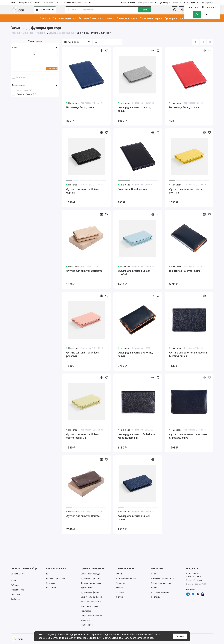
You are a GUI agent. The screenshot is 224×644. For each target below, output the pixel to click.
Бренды (155, 588)
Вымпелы (50, 583)
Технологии (48, 3)
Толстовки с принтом (91, 583)
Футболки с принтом (90, 578)
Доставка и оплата (160, 592)
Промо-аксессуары (151, 18)
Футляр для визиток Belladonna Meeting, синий (188, 354)
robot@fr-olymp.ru (154, 3)
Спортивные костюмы (91, 616)
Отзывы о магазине (73, 3)
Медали (120, 588)
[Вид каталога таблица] (210, 42)
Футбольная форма (90, 592)
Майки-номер (87, 625)
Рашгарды (86, 611)
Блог (59, 3)
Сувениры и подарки (176, 18)
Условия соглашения (161, 583)
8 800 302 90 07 (194, 577)
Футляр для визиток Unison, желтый (186, 191)
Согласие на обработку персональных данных (76, 638)
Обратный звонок (194, 580)
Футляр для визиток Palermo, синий (135, 354)
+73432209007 (186, 3)
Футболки (15, 599)
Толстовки (15, 594)
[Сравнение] (183, 10)
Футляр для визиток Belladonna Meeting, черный (137, 436)
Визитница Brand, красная (185, 107)
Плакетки (121, 583)
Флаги (110, 18)
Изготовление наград (126, 578)
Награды (120, 592)
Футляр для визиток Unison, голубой (134, 273)
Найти (144, 10)
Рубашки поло (17, 590)
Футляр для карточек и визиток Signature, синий (188, 436)
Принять (180, 636)
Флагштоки (51, 588)
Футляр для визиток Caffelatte (84, 271)
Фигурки (120, 597)
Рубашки (15, 585)
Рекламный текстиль (91, 18)
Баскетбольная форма (91, 597)
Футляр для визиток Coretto (83, 516)
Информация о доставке (29, 3)
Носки (13, 580)
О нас (13, 3)
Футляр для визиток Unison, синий (134, 518)
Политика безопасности (162, 578)
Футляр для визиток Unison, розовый (83, 354)
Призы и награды (127, 18)
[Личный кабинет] (175, 10)
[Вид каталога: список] (203, 42)
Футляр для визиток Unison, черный (83, 191)
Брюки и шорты (18, 574)
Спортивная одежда (64, 18)
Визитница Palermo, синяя (185, 271)
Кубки (119, 574)
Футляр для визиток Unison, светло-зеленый (83, 436)
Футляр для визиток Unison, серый (134, 109)
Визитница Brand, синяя (80, 107)
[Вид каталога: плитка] (196, 42)
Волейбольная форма (91, 602)
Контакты (89, 3)
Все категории (45, 10)
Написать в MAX (128, 3)
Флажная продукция (55, 578)
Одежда (45, 18)
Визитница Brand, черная (133, 189)
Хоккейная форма (89, 606)
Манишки (85, 620)
